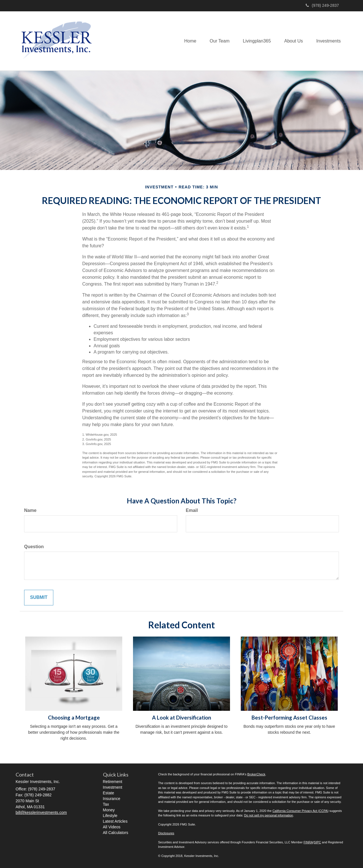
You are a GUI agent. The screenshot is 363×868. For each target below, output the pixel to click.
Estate (109, 793)
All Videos (112, 827)
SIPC (317, 842)
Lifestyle (110, 816)
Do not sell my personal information (269, 815)
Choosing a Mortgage (74, 718)
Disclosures (166, 833)
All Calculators (116, 833)
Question (34, 547)
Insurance (112, 799)
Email (192, 510)
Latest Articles (115, 821)
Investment (113, 787)
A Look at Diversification (181, 718)
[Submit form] (39, 598)
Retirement (113, 782)
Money (109, 810)
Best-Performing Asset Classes (289, 718)
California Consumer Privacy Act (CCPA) (301, 811)
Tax (106, 804)
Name (30, 510)
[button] (217, 41)
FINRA (308, 842)
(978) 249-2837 (322, 5)
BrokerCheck (256, 774)
